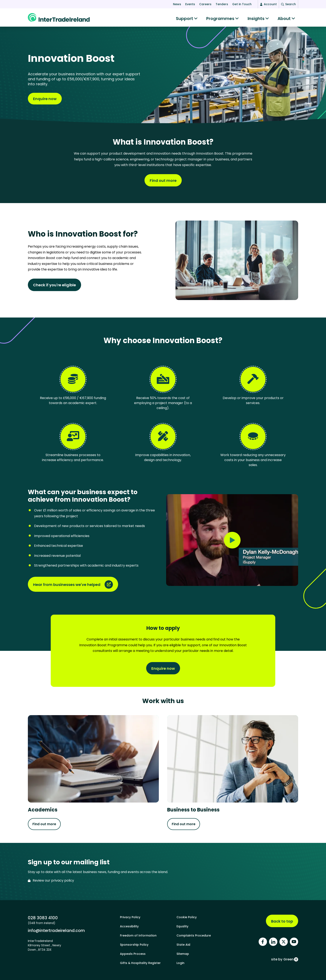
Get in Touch (242, 4)
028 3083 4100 (43, 918)
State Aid (183, 945)
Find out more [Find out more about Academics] (44, 824)
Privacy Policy (130, 917)
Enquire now (45, 99)
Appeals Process (133, 954)
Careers (205, 4)
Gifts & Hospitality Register (140, 963)
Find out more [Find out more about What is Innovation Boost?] (163, 181)
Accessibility (129, 926)
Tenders (222, 4)
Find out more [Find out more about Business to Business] (184, 824)
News (177, 4)
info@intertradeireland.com (56, 930)
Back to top (282, 921)
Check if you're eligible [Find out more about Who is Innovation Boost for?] (54, 285)
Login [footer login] (180, 963)
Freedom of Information (138, 935)
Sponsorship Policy (134, 945)
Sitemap (183, 954)
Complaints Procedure (194, 935)
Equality (182, 926)
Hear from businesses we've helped (67, 585)
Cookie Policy (187, 917)
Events (190, 4)
